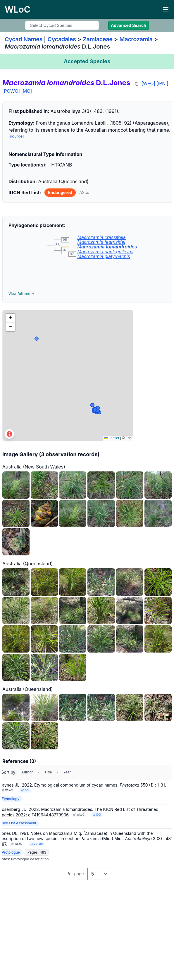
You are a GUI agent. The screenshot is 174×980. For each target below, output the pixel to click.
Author (27, 772)
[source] (16, 136)
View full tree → (21, 294)
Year (67, 772)
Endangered (60, 192)
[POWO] (11, 91)
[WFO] (148, 83)
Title (48, 772)
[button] (11, 318)
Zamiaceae (98, 39)
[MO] (26, 91)
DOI (25, 790)
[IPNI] (162, 83)
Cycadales (62, 39)
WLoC (7, 790)
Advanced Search (129, 25)
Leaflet (112, 438)
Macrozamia (136, 39)
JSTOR (36, 844)
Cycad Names (24, 39)
